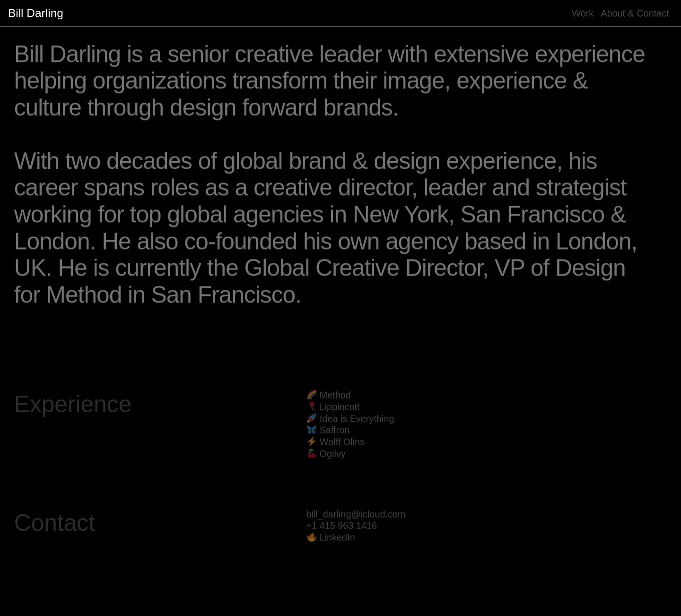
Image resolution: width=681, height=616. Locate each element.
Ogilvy (333, 461)
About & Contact (635, 13)
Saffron (335, 438)
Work (583, 13)
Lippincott (340, 414)
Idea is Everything (357, 426)
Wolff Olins (342, 449)
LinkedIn (337, 545)
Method (335, 402)
